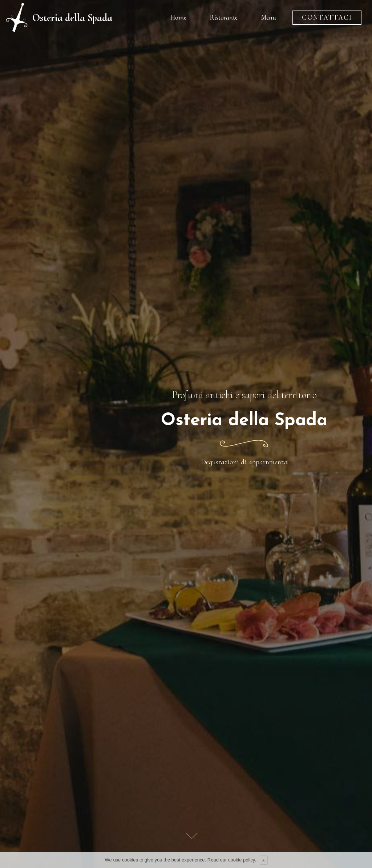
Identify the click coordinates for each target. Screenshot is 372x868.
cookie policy (241, 861)
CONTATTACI (327, 17)
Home (178, 18)
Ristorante (224, 18)
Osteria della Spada (72, 18)
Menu (268, 18)
